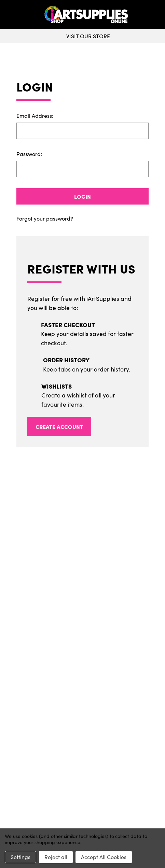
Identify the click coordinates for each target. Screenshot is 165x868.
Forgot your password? (45, 218)
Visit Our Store (82, 36)
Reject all (56, 857)
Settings (20, 857)
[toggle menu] (21, 15)
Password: (29, 154)
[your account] (158, 15)
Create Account (59, 426)
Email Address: (35, 116)
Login (82, 196)
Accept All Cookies (104, 857)
